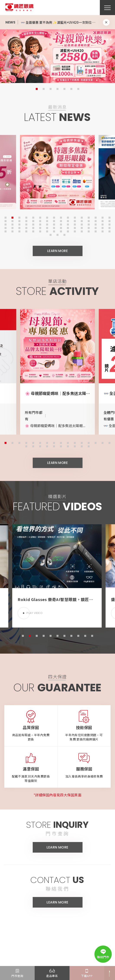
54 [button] (40, 227)
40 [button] (53, 224)
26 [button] (67, 221)
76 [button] (81, 231)
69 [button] (33, 231)
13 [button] (88, 217)
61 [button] (88, 227)
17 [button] (5, 221)
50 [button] (12, 227)
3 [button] (51, 89)
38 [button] (40, 224)
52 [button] (26, 227)
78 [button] (95, 231)
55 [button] (47, 227)
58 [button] (67, 227)
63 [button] (102, 227)
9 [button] (60, 217)
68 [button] (26, 231)
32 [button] (109, 221)
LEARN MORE (58, 253)
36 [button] (26, 224)
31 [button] (102, 221)
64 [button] (109, 227)
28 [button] (81, 221)
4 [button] (57, 89)
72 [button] (53, 231)
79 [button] (102, 231)
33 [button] (5, 224)
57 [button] (60, 227)
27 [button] (74, 221)
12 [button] (81, 217)
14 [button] (95, 217)
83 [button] (64, 234)
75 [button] (74, 231)
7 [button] (78, 89)
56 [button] (53, 227)
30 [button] (95, 221)
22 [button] (40, 221)
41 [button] (60, 224)
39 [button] (47, 224)
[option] (57, 56)
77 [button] (88, 231)
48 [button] (109, 224)
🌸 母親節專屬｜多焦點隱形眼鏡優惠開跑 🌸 (53, 22)
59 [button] (74, 227)
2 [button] (44, 89)
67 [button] (19, 231)
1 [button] (37, 89)
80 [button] (109, 231)
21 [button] (33, 221)
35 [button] (19, 224)
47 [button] (102, 224)
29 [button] (88, 221)
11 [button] (74, 217)
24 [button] (53, 221)
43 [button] (74, 224)
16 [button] (109, 217)
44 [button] (81, 224)
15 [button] (102, 217)
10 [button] (67, 217)
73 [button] (60, 231)
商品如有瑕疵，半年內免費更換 (31, 742)
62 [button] (95, 227)
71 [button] (47, 231)
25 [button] (60, 221)
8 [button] (53, 217)
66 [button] (12, 231)
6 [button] (71, 89)
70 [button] (40, 231)
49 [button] (5, 227)
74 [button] (67, 231)
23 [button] (47, 221)
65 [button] (5, 231)
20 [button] (26, 221)
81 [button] (50, 234)
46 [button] (95, 224)
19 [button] (19, 221)
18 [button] (12, 221)
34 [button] (12, 224)
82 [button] (57, 234)
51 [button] (19, 227)
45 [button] (88, 224)
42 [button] (67, 224)
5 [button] (64, 89)
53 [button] (33, 227)
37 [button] (33, 224)
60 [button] (81, 227)
